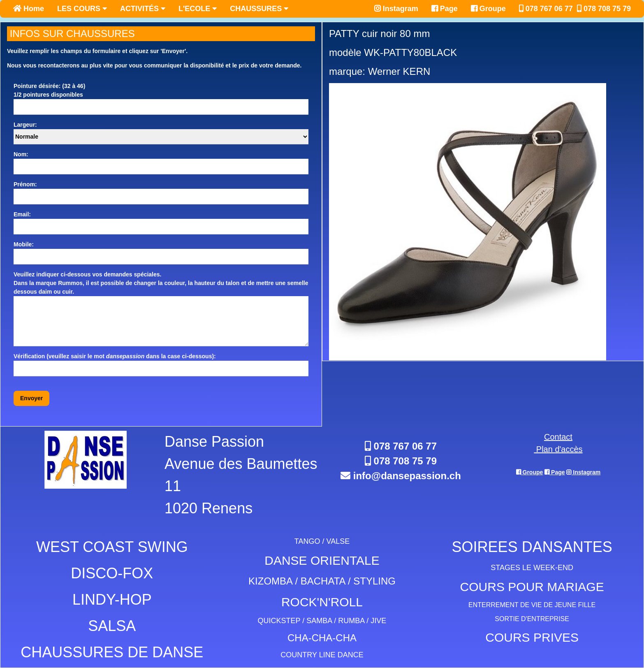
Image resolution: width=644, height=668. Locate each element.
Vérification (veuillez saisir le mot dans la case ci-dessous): (115, 356)
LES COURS (82, 9)
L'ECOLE (198, 9)
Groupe (488, 9)
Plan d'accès (558, 449)
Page (445, 9)
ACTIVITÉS (143, 9)
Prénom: (25, 184)
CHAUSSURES (259, 9)
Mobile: (24, 244)
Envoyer (31, 398)
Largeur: (25, 125)
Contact (558, 437)
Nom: (21, 154)
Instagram (396, 9)
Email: (22, 214)
